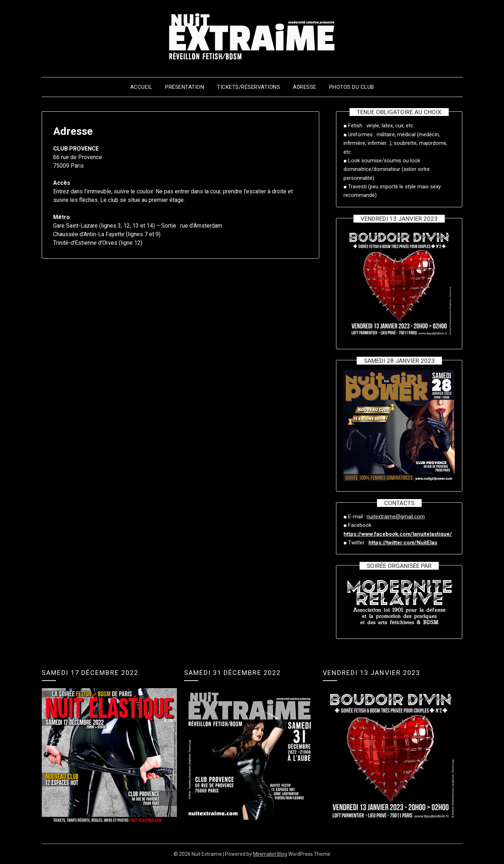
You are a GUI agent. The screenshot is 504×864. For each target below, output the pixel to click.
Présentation (185, 87)
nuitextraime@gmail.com (396, 517)
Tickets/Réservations (248, 87)
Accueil (141, 87)
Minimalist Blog (270, 854)
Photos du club (352, 87)
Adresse (305, 87)
